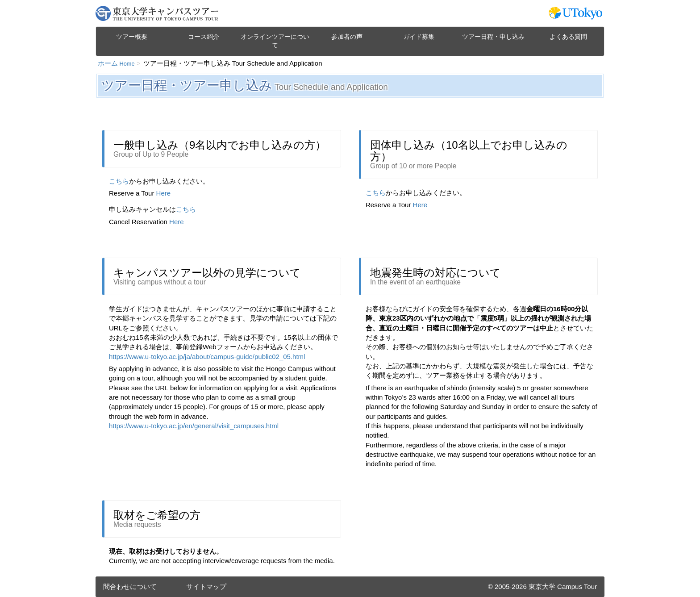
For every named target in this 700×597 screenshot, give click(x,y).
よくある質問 (568, 37)
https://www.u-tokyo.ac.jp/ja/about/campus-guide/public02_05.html (207, 357)
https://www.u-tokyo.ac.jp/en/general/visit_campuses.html (194, 426)
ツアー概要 (132, 37)
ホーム (116, 63)
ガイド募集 (419, 37)
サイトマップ (206, 587)
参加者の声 (347, 37)
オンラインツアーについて (275, 41)
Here (164, 193)
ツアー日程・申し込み (493, 37)
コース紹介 (204, 37)
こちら (119, 181)
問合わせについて (130, 587)
